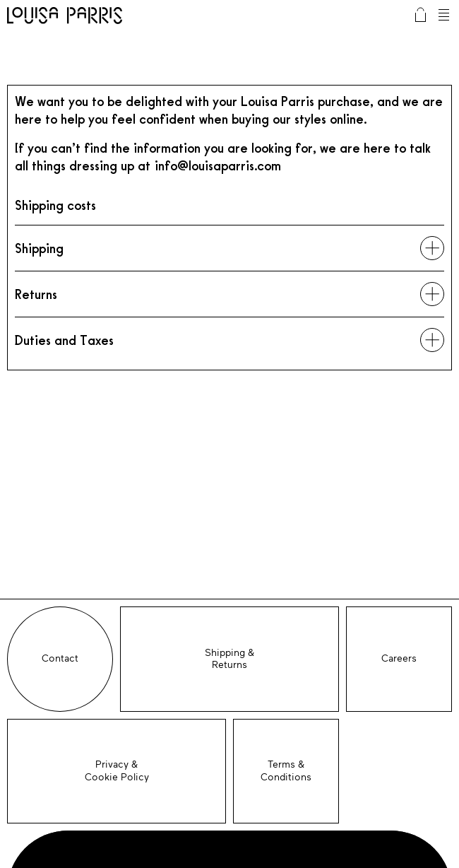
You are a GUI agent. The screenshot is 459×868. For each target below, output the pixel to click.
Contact (60, 658)
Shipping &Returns (229, 659)
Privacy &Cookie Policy (117, 771)
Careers (399, 658)
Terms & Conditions (286, 771)
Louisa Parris (65, 17)
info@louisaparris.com (218, 165)
